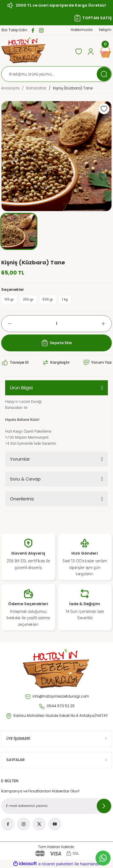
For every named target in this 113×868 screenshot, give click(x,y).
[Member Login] (91, 51)
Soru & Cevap (25, 479)
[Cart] (105, 51)
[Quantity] (56, 324)
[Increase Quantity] (106, 324)
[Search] (56, 74)
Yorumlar (20, 459)
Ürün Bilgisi (21, 388)
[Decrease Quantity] (7, 324)
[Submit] (104, 806)
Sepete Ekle (56, 343)
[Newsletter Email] (56, 806)
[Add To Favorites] (104, 109)
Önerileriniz (22, 499)
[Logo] (24, 50)
